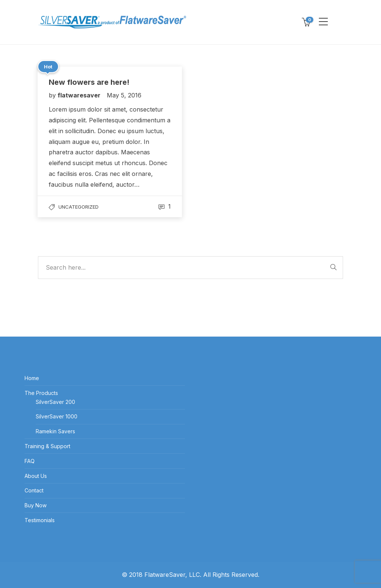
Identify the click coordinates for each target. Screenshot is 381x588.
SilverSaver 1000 (57, 416)
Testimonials (40, 520)
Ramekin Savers (55, 431)
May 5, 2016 (124, 95)
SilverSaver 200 (55, 402)
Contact (34, 490)
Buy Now (36, 505)
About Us (36, 476)
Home (32, 378)
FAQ (30, 461)
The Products (41, 393)
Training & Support (47, 446)
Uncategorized (79, 207)
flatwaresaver (80, 95)
